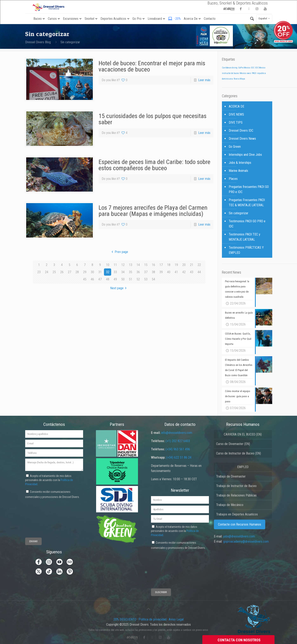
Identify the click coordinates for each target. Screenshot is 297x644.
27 (70, 272)
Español (265, 18)
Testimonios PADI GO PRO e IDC (247, 224)
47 (100, 279)
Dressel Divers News (242, 139)
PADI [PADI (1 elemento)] (254, 73)
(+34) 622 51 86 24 (179, 457)
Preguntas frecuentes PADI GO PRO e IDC (249, 189)
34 (123, 272)
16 (153, 265)
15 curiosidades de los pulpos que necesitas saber (153, 119)
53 (146, 279)
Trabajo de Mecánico (230, 505)
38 (153, 272)
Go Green (235, 147)
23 (39, 272)
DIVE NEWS (236, 114)
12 (123, 265)
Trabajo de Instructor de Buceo (236, 486)
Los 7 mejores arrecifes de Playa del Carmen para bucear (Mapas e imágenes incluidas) (153, 211)
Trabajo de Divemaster (231, 476)
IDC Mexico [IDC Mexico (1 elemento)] (260, 68)
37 (146, 272)
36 (138, 272)
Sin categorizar (70, 42)
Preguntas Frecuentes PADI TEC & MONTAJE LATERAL (247, 203)
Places (233, 179)
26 (62, 272)
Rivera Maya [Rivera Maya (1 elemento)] (239, 79)
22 (199, 265)
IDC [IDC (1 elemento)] (253, 68)
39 (161, 272)
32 (108, 272)
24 (47, 272)
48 (108, 279)
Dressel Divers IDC (241, 131)
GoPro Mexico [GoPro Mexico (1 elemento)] (244, 68)
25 (54, 272)
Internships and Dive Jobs (245, 155)
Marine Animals (238, 171)
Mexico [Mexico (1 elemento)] (243, 73)
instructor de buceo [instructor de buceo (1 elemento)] (230, 73)
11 (115, 265)
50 (123, 279)
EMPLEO (243, 467)
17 (161, 265)
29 (85, 272)
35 (131, 272)
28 (77, 272)
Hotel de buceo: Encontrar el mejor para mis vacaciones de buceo (152, 66)
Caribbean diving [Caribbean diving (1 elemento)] (230, 68)
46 (92, 279)
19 (176, 265)
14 (138, 265)
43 (192, 272)
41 (176, 272)
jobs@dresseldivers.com (239, 536)
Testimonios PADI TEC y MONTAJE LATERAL (245, 237)
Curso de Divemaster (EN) (233, 444)
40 (169, 272)
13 (131, 265)
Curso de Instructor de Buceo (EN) (239, 453)
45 (85, 279)
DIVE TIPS (236, 122)
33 (115, 272)
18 (169, 265)
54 (153, 279)
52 (138, 279)
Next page (119, 288)
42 (184, 272)
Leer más (204, 80)
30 (92, 272)
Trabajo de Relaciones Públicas (236, 495)
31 (100, 272)
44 (199, 272)
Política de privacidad (153, 619)
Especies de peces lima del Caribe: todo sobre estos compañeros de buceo (154, 165)
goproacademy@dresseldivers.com (246, 542)
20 (184, 265)
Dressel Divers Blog (38, 42)
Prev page (119, 252)
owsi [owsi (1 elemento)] (249, 73)
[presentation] (40, 515)
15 (146, 265)
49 (115, 279)
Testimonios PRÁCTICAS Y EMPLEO (246, 250)
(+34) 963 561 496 (178, 449)
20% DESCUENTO (125, 619)
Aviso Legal (176, 619)
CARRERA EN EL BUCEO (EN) (243, 434)
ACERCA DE (236, 106)
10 (108, 265)
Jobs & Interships (240, 163)
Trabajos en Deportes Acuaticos (237, 514)
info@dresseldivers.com (177, 433)
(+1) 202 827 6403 (178, 441)
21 (192, 265)
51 (131, 279)
